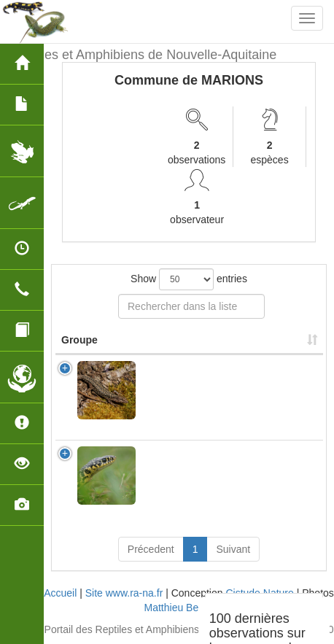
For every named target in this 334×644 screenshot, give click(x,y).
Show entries (189, 279)
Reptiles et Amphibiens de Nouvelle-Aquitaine (144, 55)
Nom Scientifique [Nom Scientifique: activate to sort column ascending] (189, 340)
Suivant (233, 549)
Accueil (60, 593)
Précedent (151, 549)
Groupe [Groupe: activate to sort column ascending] (79, 340)
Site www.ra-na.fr (124, 593)
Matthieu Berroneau (189, 608)
